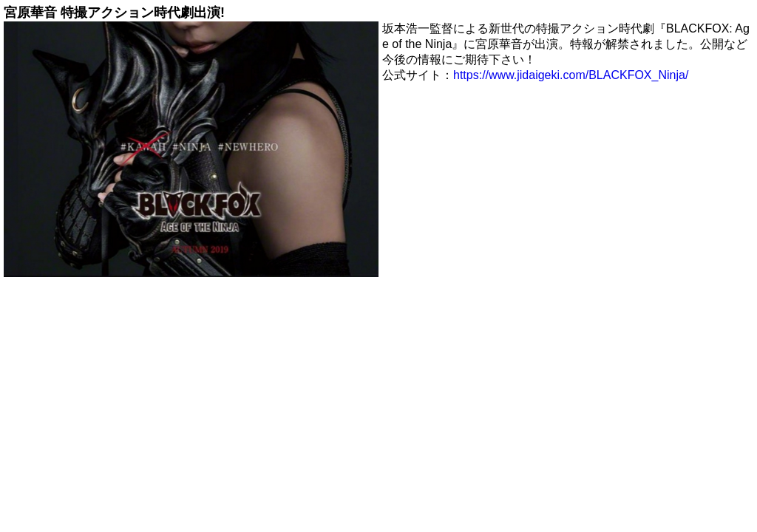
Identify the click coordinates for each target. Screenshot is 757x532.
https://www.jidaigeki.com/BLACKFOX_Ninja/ (571, 75)
